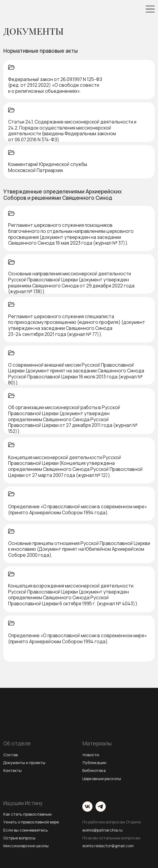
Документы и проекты (24, 763)
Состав (11, 755)
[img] (150, 9)
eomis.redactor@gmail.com (108, 846)
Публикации (94, 763)
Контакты (12, 770)
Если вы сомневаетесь (26, 830)
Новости (91, 755)
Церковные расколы (102, 779)
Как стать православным (27, 814)
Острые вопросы (19, 838)
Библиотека (94, 770)
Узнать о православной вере (31, 822)
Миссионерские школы (26, 846)
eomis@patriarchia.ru (102, 830)
